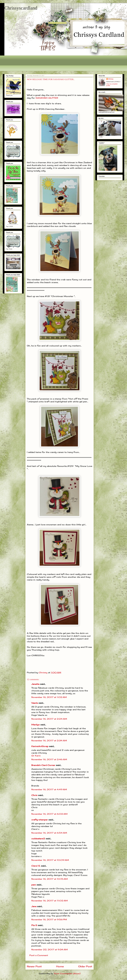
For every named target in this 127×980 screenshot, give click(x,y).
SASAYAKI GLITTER (47, 98)
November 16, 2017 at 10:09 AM (50, 860)
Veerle (35, 703)
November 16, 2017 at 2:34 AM (49, 741)
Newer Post (34, 966)
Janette (35, 684)
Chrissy (111, 79)
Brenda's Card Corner (43, 765)
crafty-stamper (40, 820)
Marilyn (36, 725)
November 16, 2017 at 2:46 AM (49, 759)
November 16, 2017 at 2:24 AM (49, 719)
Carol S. (36, 866)
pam (34, 885)
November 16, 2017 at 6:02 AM (49, 814)
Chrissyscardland (21, 8)
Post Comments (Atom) (67, 973)
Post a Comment (39, 955)
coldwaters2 (38, 839)
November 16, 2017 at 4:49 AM (49, 789)
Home (60, 966)
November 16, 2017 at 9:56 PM (49, 919)
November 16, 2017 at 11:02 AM (50, 901)
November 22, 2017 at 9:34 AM (50, 950)
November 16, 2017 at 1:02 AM (49, 697)
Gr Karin (36, 756)
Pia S (34, 925)
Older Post (85, 966)
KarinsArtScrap (40, 746)
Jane (34, 906)
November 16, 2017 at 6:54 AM (49, 833)
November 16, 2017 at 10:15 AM (50, 879)
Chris (34, 795)
